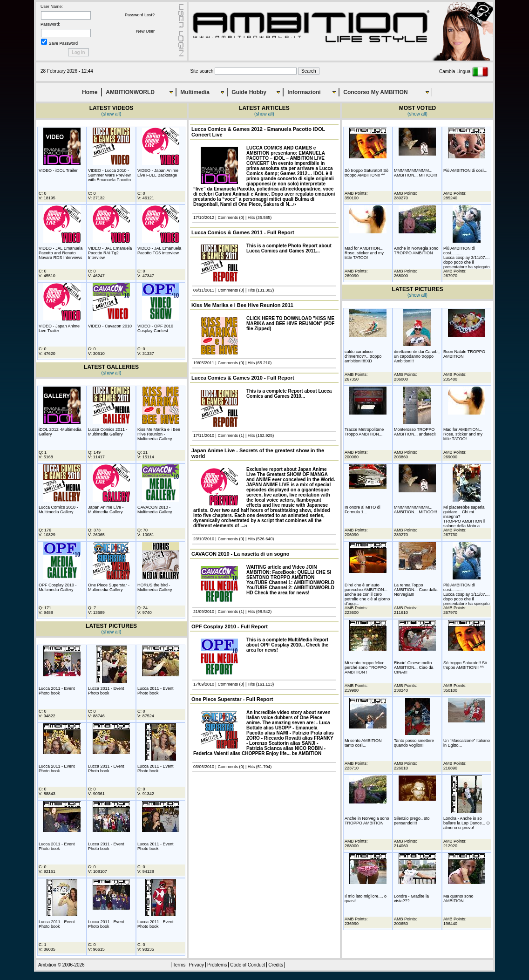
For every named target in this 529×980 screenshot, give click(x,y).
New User (145, 31)
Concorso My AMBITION (375, 92)
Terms (179, 965)
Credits (276, 965)
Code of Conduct (248, 965)
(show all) (112, 114)
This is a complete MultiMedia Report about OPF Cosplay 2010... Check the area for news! (287, 645)
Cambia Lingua (464, 71)
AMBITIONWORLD (130, 92)
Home (90, 92)
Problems (217, 965)
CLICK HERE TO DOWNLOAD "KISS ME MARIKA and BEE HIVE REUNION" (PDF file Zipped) (290, 323)
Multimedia (195, 92)
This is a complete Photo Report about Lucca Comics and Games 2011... (289, 248)
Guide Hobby (249, 92)
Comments (228, 218)
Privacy (196, 965)
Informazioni (304, 92)
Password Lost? (140, 15)
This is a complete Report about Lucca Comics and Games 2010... (289, 394)
